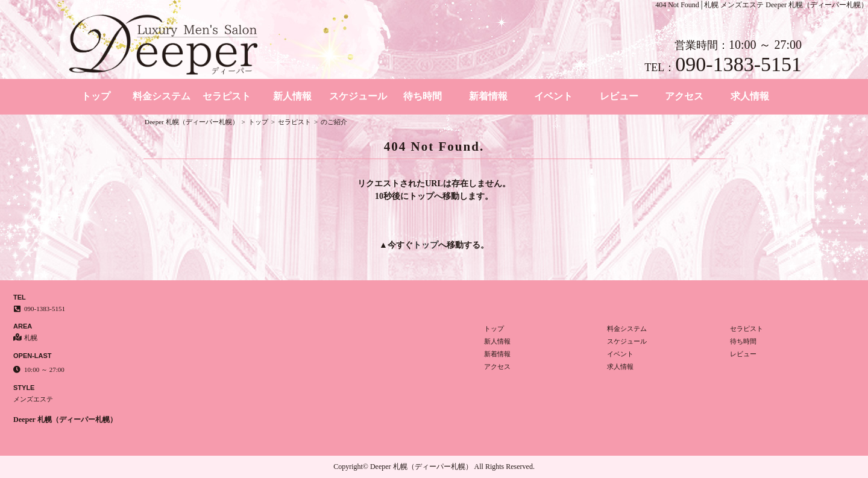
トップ (96, 96)
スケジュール (358, 96)
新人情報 (292, 96)
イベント (553, 96)
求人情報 (750, 96)
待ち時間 (423, 96)
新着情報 (488, 96)
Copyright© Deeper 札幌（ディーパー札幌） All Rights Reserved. (434, 467)
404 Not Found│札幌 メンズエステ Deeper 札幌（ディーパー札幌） (762, 5)
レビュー (619, 96)
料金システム (162, 96)
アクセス (684, 96)
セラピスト (227, 96)
